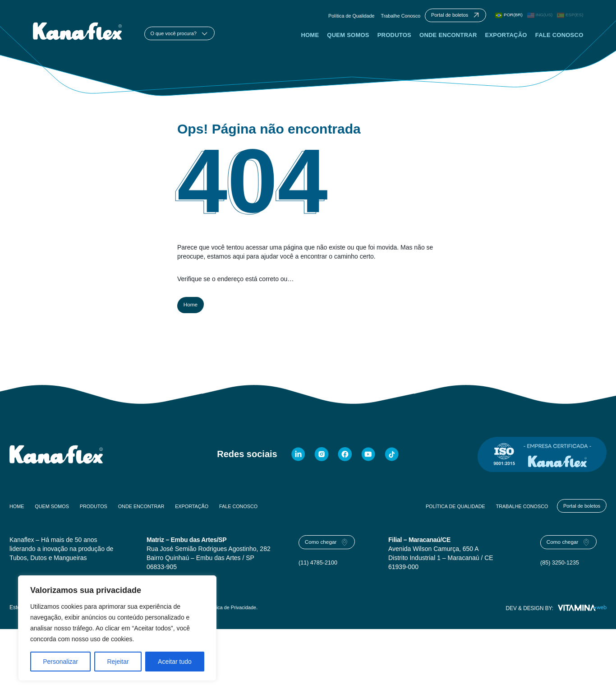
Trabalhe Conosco (382, 17)
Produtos (394, 40)
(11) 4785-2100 (320, 577)
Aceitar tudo (175, 662)
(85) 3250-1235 (562, 577)
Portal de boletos (577, 516)
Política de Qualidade (328, 17)
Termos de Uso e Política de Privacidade (217, 619)
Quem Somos (348, 40)
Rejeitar (118, 662)
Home (309, 40)
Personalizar (60, 662)
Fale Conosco (559, 40)
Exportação (506, 40)
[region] (117, 628)
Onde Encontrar (448, 40)
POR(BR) (503, 16)
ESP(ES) (569, 16)
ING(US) (536, 16)
